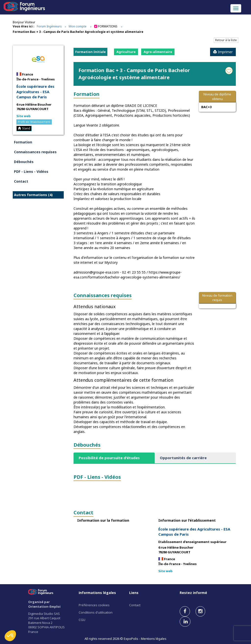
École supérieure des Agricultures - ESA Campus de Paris (35, 92)
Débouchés (24, 162)
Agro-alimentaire (158, 52)
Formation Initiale (90, 52)
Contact (21, 181)
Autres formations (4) (33, 195)
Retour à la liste (226, 40)
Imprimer (223, 52)
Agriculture (126, 52)
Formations (108, 26)
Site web (24, 116)
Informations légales (97, 593)
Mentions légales (154, 639)
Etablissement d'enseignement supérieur (192, 542)
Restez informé (193, 593)
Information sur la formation (103, 520)
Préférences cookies (94, 605)
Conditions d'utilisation (96, 612)
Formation (23, 142)
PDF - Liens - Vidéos (31, 171)
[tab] (114, 458)
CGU (82, 620)
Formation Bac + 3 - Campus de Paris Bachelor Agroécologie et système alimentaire (78, 32)
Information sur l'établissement (187, 520)
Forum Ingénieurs (49, 26)
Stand (24, 128)
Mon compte (78, 26)
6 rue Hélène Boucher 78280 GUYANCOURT (34, 107)
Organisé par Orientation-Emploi (44, 604)
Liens (134, 593)
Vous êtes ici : (24, 26)
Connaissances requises (35, 152)
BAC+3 (206, 107)
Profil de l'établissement (34, 122)
